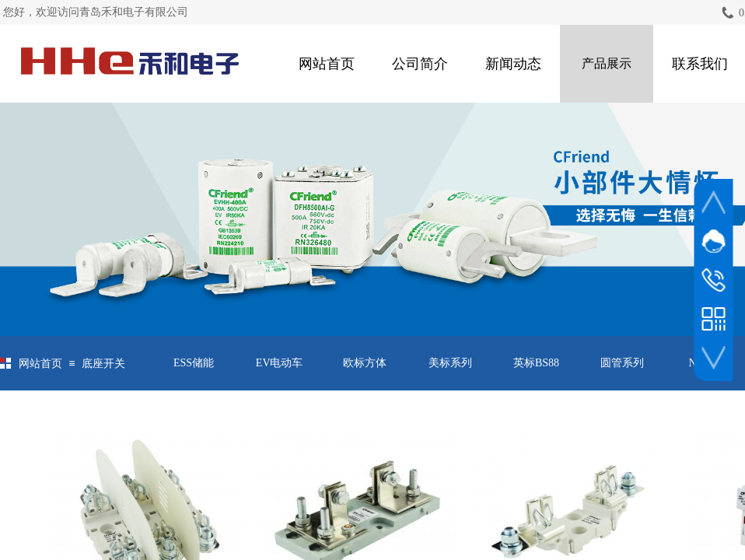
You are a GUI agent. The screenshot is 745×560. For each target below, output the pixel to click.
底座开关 (103, 364)
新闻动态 (513, 64)
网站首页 (327, 64)
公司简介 (420, 64)
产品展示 (607, 63)
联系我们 (700, 64)
